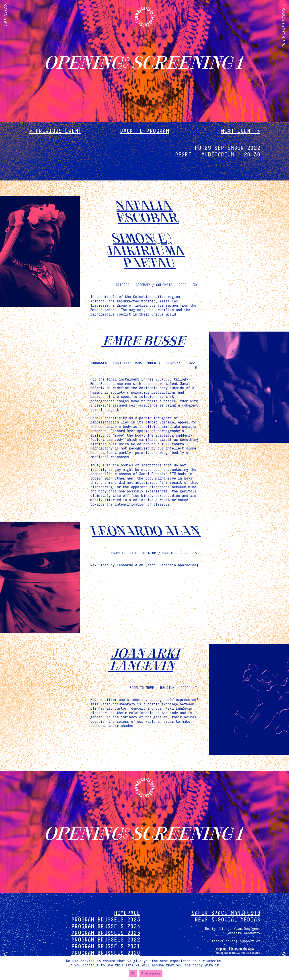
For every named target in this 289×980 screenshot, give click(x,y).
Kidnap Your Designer (240, 929)
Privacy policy (151, 973)
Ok (133, 973)
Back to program (144, 131)
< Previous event (55, 131)
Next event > (240, 131)
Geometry (252, 933)
